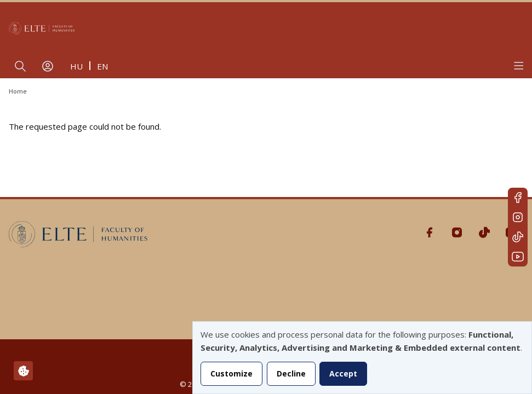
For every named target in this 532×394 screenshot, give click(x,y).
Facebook (518, 198)
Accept (343, 373)
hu (76, 66)
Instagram (518, 217)
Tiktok (518, 237)
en (102, 66)
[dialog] (362, 358)
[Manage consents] (23, 371)
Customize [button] (231, 373)
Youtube (518, 257)
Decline (291, 373)
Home (18, 91)
